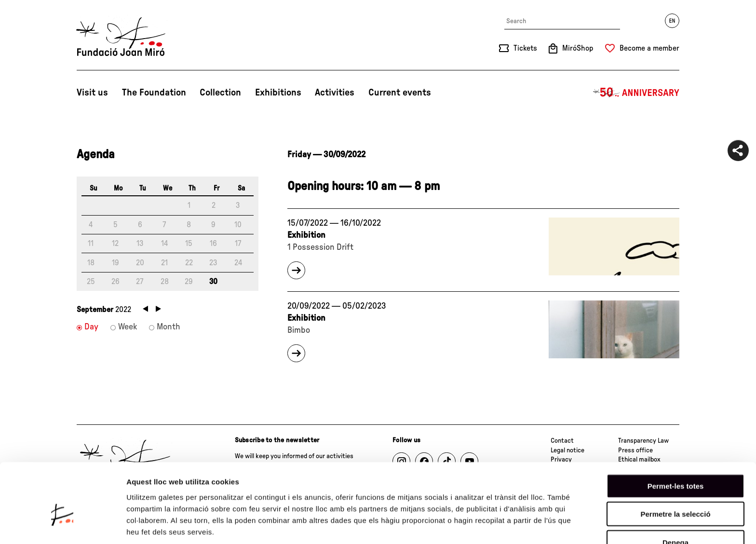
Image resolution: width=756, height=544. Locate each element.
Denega (675, 490)
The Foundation (154, 93)
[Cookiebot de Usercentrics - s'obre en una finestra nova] (62, 525)
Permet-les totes (676, 433)
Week (128, 327)
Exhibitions (278, 93)
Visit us (92, 93)
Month (169, 327)
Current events (400, 93)
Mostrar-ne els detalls (164, 525)
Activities (335, 93)
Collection (220, 93)
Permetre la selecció (675, 462)
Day (91, 327)
